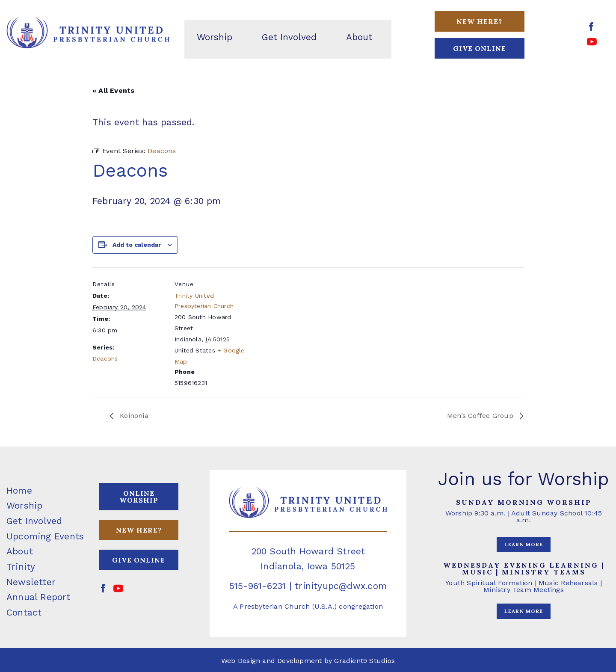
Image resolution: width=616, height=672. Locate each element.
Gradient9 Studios (364, 661)
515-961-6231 (258, 586)
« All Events (114, 90)
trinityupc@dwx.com (341, 586)
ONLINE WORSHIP (139, 497)
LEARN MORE (524, 544)
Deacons (105, 358)
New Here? (479, 21)
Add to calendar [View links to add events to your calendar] (137, 245)
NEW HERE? (139, 530)
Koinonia (133, 416)
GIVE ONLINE (480, 48)
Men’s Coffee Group (481, 416)
